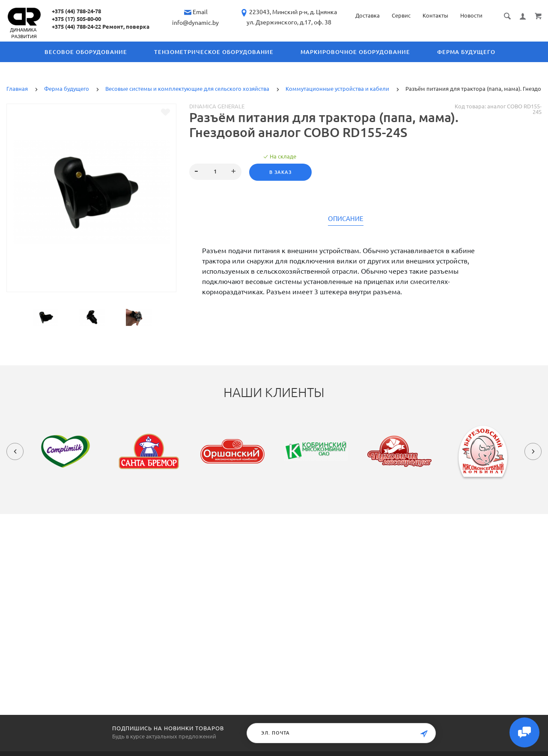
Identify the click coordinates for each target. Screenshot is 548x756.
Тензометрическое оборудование (214, 52)
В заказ (280, 172)
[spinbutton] (215, 172)
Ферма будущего (466, 52)
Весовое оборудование (86, 52)
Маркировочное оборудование (355, 52)
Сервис (401, 15)
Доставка (368, 15)
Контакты (435, 15)
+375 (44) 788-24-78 (76, 11)
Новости (471, 15)
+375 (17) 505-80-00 (76, 19)
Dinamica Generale (217, 106)
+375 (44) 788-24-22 (76, 27)
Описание (346, 219)
